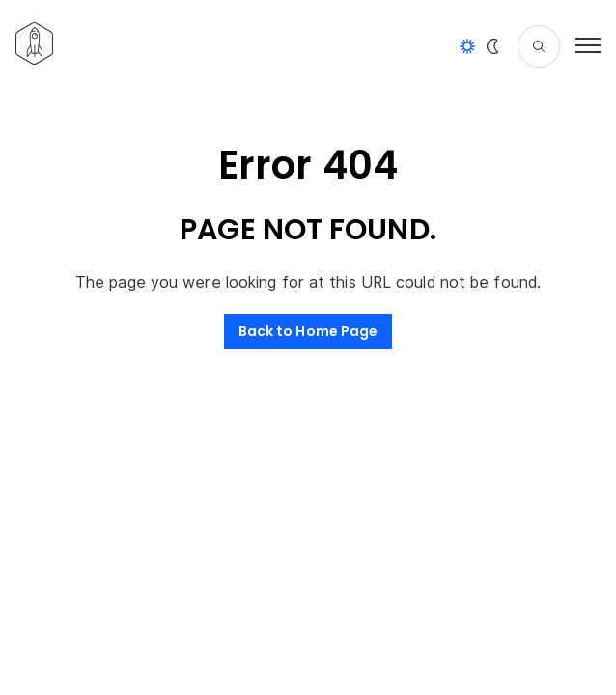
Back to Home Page (308, 331)
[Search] (539, 46)
